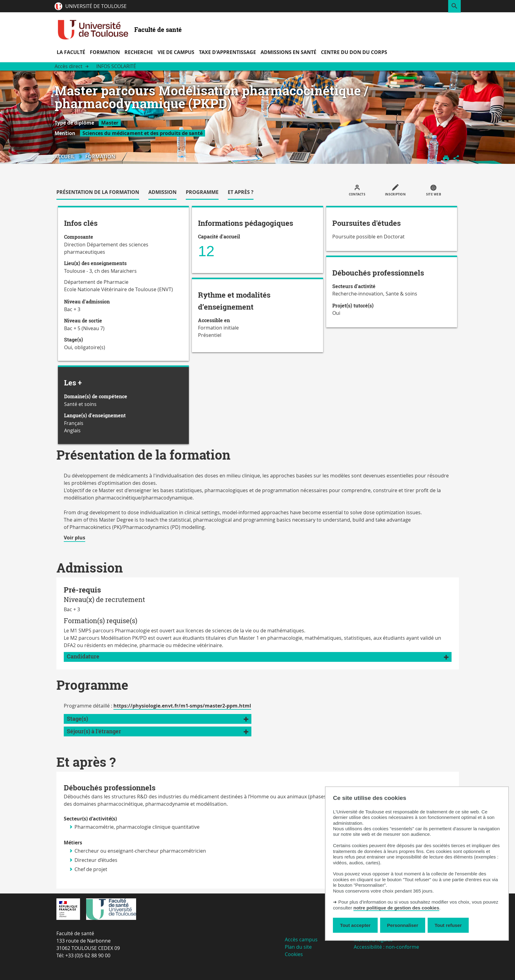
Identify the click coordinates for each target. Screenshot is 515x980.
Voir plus (74, 538)
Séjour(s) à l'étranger (94, 731)
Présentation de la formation (98, 192)
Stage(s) (77, 719)
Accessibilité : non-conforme (386, 947)
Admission (162, 192)
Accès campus (301, 939)
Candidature (83, 656)
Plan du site (298, 947)
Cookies (294, 954)
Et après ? (241, 192)
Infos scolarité (116, 66)
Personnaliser (403, 925)
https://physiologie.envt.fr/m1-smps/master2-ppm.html (182, 706)
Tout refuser (448, 925)
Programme (202, 192)
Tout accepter (355, 925)
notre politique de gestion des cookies (396, 908)
